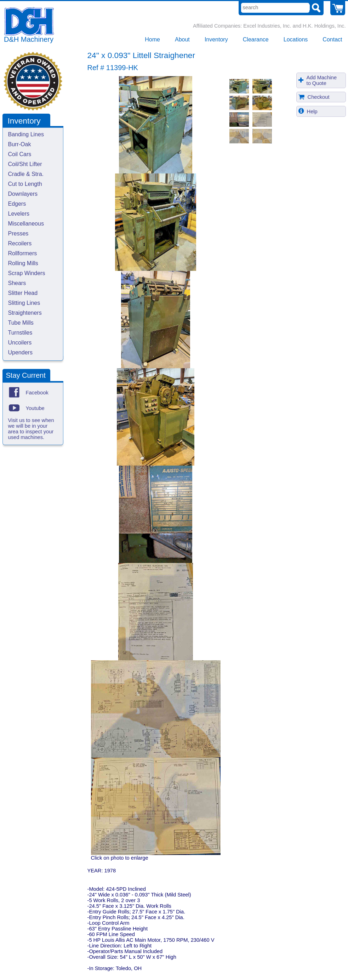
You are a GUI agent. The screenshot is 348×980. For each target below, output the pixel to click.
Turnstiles (20, 333)
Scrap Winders (27, 273)
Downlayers (23, 194)
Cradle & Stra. (26, 174)
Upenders (20, 352)
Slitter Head (23, 293)
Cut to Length (25, 184)
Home (152, 39)
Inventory (216, 39)
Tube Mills (21, 323)
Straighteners (25, 313)
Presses (18, 233)
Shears (17, 283)
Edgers (17, 204)
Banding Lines (26, 134)
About (182, 39)
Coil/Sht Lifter (25, 164)
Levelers (19, 214)
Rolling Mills (23, 263)
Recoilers (20, 243)
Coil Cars (20, 154)
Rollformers (23, 253)
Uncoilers (20, 343)
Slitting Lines (24, 303)
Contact (332, 39)
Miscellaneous (26, 224)
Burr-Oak (20, 144)
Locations (296, 39)
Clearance (256, 39)
